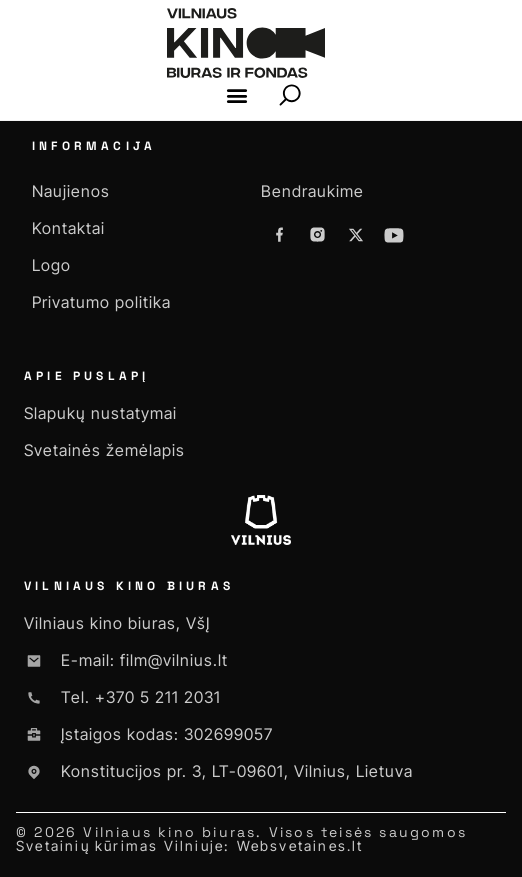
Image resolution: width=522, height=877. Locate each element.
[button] (237, 95)
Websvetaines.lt (300, 845)
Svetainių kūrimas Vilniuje (120, 845)
